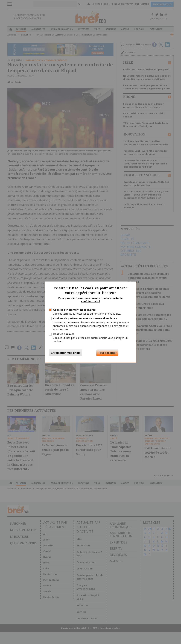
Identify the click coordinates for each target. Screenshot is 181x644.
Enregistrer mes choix (66, 353)
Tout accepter (107, 353)
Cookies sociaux (63, 334)
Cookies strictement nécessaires (74, 310)
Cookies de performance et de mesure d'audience (85, 318)
